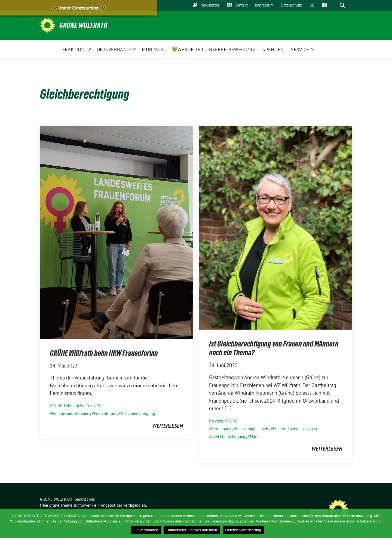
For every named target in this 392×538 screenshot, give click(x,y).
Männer (256, 437)
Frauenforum (105, 413)
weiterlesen (168, 426)
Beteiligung (221, 429)
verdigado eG (135, 505)
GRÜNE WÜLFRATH (83, 25)
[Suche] (335, 5)
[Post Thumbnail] (116, 232)
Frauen (83, 413)
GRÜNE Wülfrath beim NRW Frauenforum (104, 353)
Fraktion (216, 421)
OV (99, 406)
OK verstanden (146, 530)
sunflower (82, 505)
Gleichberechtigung (138, 413)
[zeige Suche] (342, 5)
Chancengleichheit (252, 429)
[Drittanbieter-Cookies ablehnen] (385, 524)
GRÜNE (56, 406)
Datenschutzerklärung (243, 530)
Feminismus (62, 413)
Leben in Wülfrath (79, 406)
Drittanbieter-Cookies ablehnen (192, 530)
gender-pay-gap (303, 429)
